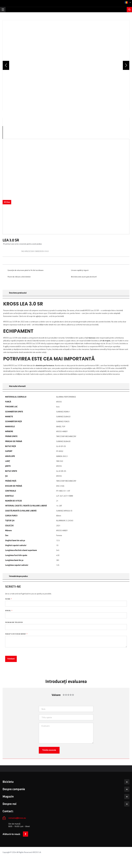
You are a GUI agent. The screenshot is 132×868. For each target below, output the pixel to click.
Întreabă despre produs (18, 576)
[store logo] (66, 3)
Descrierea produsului (18, 293)
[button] (128, 2)
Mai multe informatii (17, 386)
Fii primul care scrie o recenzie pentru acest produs (22, 244)
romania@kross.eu (17, 818)
